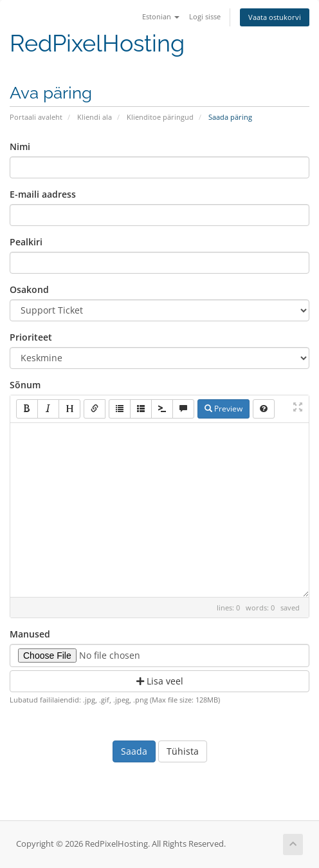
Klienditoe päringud (160, 117)
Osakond (29, 289)
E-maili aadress (43, 194)
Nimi (20, 146)
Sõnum (25, 385)
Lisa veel (160, 681)
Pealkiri (26, 242)
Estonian (161, 16)
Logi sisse (205, 16)
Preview (223, 409)
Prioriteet (31, 337)
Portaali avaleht (36, 117)
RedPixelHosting (97, 43)
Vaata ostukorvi (275, 17)
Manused (30, 634)
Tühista (183, 751)
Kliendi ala (95, 117)
